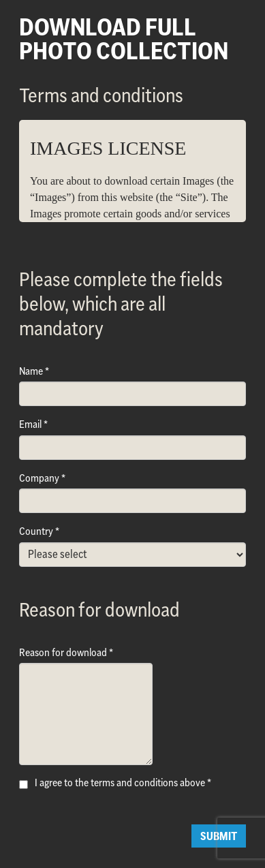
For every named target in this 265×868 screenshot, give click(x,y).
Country (36, 531)
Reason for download (63, 652)
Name (31, 371)
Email (30, 424)
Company (39, 478)
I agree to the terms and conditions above (120, 782)
